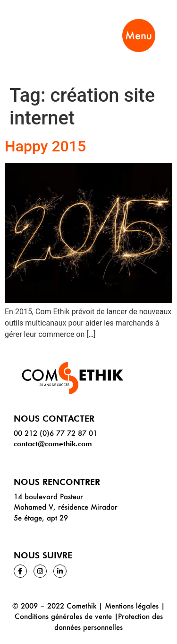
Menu (139, 35)
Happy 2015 (45, 146)
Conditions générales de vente (63, 616)
